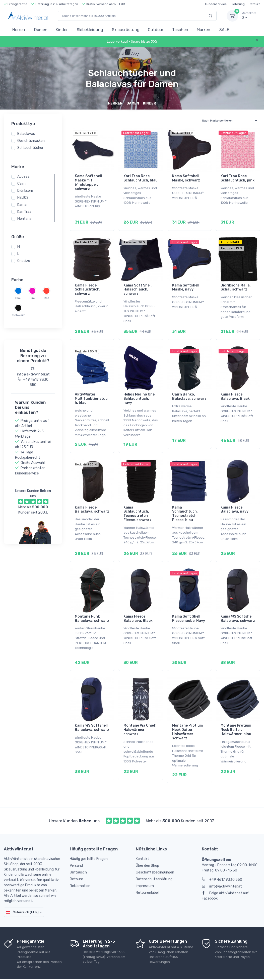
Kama (22, 205)
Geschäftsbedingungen (155, 853)
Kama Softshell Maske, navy (186, 284)
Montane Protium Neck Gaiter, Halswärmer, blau (236, 714)
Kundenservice (216, 4)
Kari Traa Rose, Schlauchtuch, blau (141, 178)
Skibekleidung (90, 30)
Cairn (21, 184)
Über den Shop (147, 847)
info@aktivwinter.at (222, 867)
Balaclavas (26, 134)
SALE (224, 30)
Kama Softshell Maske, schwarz (186, 178)
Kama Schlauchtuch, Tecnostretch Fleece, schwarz (138, 504)
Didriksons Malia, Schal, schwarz (236, 284)
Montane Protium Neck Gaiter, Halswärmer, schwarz (187, 716)
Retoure (254, 4)
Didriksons (25, 191)
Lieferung (238, 4)
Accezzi (24, 177)
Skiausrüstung (126, 30)
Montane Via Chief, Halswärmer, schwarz (140, 714)
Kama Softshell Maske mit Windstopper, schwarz (88, 182)
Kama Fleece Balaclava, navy (235, 500)
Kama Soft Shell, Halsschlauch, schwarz (138, 286)
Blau (18, 298)
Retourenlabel (147, 874)
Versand (76, 847)
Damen (41, 30)
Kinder (62, 30)
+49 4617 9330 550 (222, 861)
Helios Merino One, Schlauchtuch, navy (140, 392)
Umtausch (78, 853)
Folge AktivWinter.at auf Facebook (225, 877)
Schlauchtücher (30, 148)
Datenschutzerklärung (154, 860)
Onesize (24, 261)
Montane (24, 219)
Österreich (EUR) (22, 893)
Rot (46, 298)
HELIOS (23, 198)
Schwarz (18, 315)
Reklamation (80, 867)
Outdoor (156, 30)
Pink (32, 298)
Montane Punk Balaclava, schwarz (92, 606)
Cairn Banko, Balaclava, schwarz (189, 390)
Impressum (145, 867)
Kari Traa (24, 212)
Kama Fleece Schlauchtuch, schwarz (88, 286)
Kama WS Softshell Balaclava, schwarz (238, 606)
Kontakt (142, 840)
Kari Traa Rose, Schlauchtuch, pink (238, 178)
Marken (204, 30)
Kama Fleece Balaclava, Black (235, 390)
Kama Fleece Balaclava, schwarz (92, 500)
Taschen (180, 30)
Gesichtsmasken (31, 141)
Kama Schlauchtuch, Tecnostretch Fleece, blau (185, 504)
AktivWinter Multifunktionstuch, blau (91, 392)
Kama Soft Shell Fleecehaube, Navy (189, 606)
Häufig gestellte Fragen (89, 840)
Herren (19, 30)
